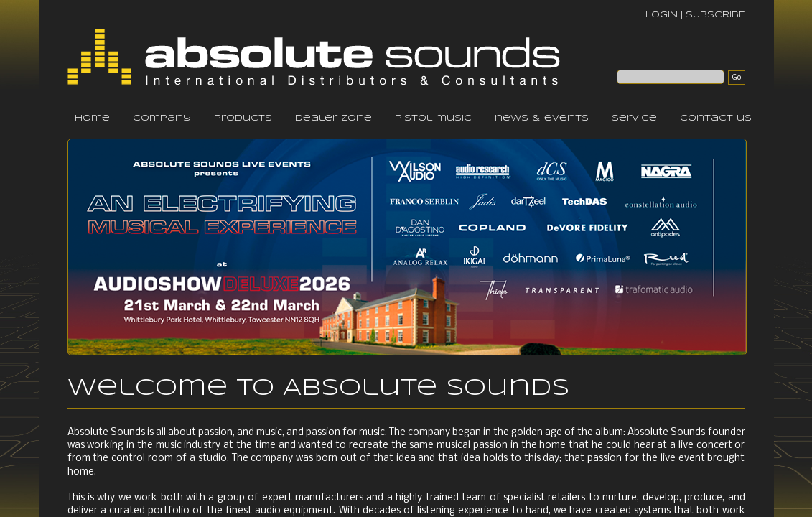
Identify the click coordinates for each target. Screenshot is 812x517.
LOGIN (662, 15)
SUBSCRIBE (715, 15)
